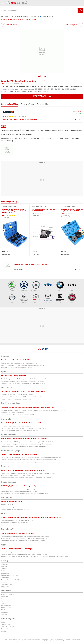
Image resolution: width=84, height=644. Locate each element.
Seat (60, 298)
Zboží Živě (4, 566)
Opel (12, 298)
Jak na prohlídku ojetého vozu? (9, 575)
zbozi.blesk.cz (5, 573)
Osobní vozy (4, 569)
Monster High (5, 597)
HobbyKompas (5, 578)
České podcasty (5, 624)
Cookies (48, 641)
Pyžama (3, 603)
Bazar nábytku (5, 614)
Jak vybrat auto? (6, 587)
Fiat (72, 298)
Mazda (48, 298)
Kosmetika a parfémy (7, 605)
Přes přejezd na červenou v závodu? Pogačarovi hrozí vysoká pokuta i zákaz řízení (23, 383)
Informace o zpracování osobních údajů (34, 641)
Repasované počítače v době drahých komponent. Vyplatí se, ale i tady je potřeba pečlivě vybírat (27, 442)
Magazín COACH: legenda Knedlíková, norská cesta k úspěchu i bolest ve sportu (23, 381)
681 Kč (77, 120)
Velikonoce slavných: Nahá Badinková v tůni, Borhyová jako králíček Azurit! (21, 397)
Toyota (36, 298)
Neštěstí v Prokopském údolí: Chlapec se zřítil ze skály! (16, 399)
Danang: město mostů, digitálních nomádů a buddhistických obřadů (19, 491)
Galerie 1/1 (42, 76)
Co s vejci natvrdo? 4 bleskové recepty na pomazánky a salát (17, 415)
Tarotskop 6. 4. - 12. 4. (7, 505)
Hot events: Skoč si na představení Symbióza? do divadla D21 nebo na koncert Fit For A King (26, 507)
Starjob (3, 622)
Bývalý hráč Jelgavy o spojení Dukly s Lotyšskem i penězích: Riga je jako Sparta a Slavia (25, 379)
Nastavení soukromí (56, 641)
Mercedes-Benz (36, 286)
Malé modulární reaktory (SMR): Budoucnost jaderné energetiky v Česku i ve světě (23, 541)
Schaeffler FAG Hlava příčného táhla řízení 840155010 (23, 81)
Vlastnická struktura (68, 641)
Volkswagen (24, 286)
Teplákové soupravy (6, 608)
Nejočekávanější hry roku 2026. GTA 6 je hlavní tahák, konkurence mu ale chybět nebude (25, 536)
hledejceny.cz (5, 564)
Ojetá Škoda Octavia (7, 584)
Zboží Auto (4, 582)
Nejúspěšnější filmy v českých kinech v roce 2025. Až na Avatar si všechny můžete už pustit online (27, 444)
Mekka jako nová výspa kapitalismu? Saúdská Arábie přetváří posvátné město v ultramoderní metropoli (28, 460)
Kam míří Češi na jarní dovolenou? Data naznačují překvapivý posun (19, 489)
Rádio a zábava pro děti (7, 627)
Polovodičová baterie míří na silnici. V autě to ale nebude (16, 426)
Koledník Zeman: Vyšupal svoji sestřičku (12, 552)
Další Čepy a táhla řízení (9, 207)
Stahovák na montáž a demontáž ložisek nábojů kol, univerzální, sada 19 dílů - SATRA (14, 211)
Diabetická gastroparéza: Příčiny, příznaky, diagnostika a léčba (18, 520)
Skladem (78, 114)
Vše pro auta (16, 16)
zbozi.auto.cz (5, 16)
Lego (2, 601)
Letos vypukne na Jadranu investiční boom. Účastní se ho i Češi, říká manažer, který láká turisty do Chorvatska (31, 462)
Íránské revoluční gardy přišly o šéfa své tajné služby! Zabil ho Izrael (19, 363)
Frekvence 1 (4, 629)
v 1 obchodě (6, 254)
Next (80, 231)
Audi (72, 286)
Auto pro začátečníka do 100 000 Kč (11, 580)
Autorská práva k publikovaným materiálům (53, 639)
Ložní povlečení (5, 612)
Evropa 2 (3, 631)
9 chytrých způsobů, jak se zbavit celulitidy (12, 413)
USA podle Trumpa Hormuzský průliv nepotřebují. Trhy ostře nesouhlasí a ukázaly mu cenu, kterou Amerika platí (31, 458)
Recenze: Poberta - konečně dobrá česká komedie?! (15, 509)
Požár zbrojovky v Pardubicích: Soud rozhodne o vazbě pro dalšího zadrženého (22, 365)
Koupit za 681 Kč (42, 96)
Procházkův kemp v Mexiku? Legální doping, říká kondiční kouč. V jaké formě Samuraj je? (25, 554)
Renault (24, 298)
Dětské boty (4, 610)
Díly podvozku (35, 16)
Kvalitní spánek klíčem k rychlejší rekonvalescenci (14, 523)
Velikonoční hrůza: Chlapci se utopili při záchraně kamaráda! (17, 395)
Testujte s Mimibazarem (7, 594)
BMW (60, 286)
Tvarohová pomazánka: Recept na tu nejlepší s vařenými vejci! (18, 476)
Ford (48, 286)
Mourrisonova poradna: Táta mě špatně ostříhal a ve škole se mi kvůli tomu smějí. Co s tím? (26, 538)
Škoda (12, 286)
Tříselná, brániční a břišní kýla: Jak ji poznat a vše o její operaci (18, 525)
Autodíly (25, 16)
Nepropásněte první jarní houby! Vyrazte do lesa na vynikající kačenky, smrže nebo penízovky (26, 478)
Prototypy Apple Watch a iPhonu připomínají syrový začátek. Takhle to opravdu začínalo (24, 446)
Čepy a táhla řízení (48, 16)
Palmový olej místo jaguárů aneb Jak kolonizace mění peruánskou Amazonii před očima (24, 494)
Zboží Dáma (4, 571)
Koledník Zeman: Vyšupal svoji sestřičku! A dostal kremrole (17, 368)
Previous (4, 230)
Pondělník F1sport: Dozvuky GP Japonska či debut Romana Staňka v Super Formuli (24, 428)
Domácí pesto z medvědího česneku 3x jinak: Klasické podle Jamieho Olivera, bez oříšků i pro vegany (28, 473)
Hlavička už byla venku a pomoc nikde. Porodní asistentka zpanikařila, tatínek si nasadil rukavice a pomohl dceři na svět (33, 410)
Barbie (3, 599)
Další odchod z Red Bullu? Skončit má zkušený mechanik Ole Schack (20, 431)
